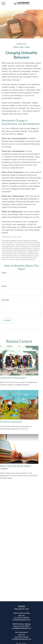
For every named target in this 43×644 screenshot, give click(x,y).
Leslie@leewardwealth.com (21, 628)
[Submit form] (8, 321)
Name (4, 273)
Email (4, 286)
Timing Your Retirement (11, 422)
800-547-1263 (24, 609)
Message (5, 300)
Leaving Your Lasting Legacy (13, 378)
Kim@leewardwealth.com (21, 620)
